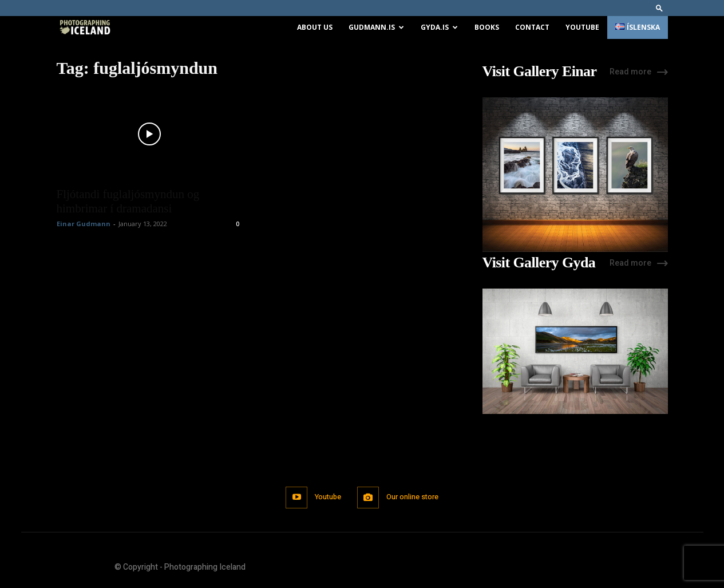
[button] (659, 8)
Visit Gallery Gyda (539, 263)
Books (487, 27)
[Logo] (85, 28)
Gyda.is (439, 27)
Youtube (582, 27)
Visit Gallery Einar (540, 72)
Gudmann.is (376, 27)
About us (315, 27)
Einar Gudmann (84, 224)
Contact (532, 27)
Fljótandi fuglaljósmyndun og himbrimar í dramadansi (128, 201)
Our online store (414, 497)
